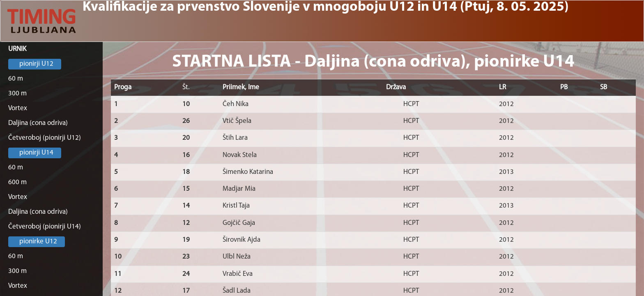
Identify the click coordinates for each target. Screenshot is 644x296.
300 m (17, 94)
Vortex (18, 108)
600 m (17, 182)
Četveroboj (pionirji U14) (45, 227)
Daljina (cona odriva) (38, 123)
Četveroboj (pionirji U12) (45, 138)
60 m (16, 79)
